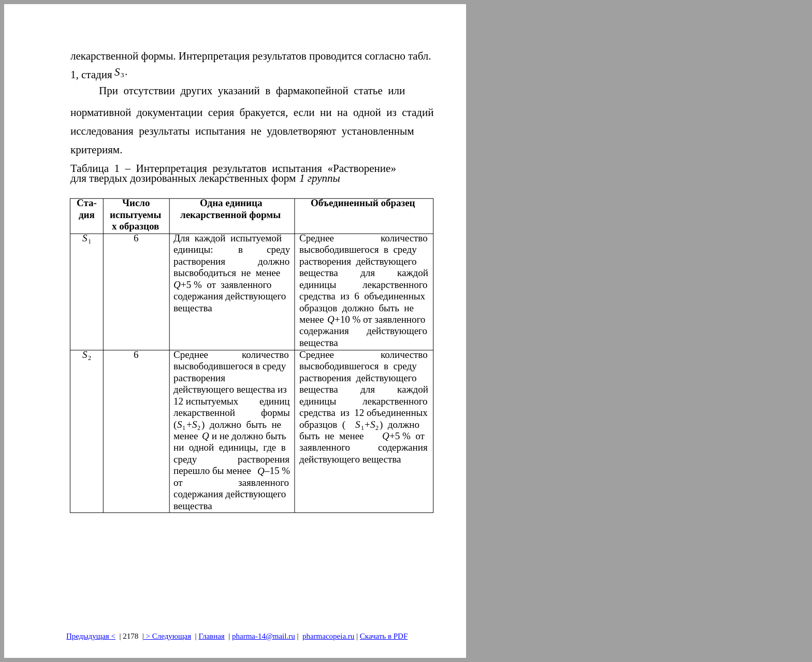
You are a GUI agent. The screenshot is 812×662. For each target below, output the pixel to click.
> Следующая (168, 636)
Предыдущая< (91, 636)
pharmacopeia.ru (328, 636)
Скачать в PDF (384, 636)
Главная (211, 636)
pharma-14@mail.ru (264, 636)
